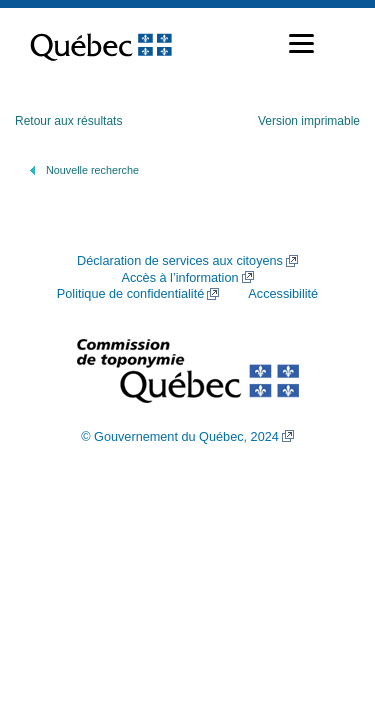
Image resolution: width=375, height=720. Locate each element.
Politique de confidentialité (130, 294)
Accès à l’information (179, 278)
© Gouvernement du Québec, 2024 (180, 437)
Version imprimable (309, 121)
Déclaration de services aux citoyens (180, 261)
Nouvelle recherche (92, 170)
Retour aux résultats (68, 121)
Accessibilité (283, 294)
